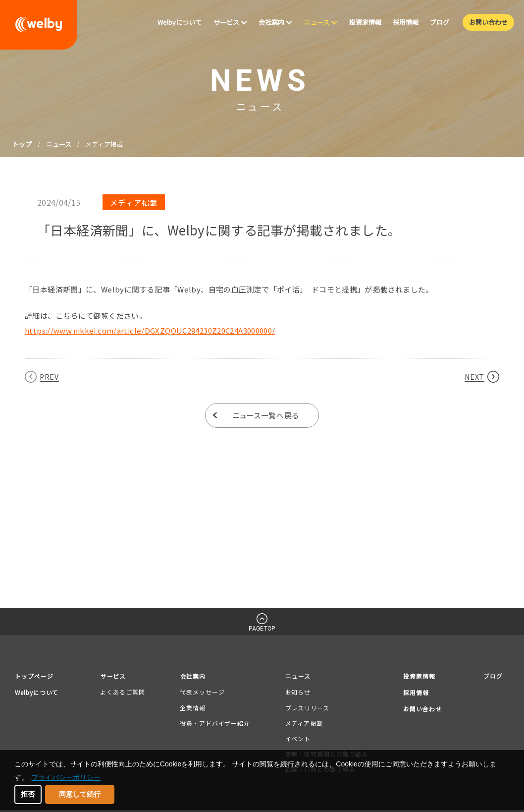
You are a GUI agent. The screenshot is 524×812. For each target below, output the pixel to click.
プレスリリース (306, 708)
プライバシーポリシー (66, 777)
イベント (297, 738)
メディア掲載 (303, 723)
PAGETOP (262, 629)
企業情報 (194, 708)
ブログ (492, 676)
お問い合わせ (421, 710)
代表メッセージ (203, 692)
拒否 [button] (28, 794)
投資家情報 (418, 676)
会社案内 (195, 676)
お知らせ (297, 692)
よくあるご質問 (125, 692)
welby (39, 25)
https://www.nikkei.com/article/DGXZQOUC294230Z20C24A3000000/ (150, 330)
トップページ (36, 676)
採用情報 (415, 693)
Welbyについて (39, 693)
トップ (22, 144)
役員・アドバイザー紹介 (216, 723)
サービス (117, 676)
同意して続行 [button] (80, 794)
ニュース (59, 144)
